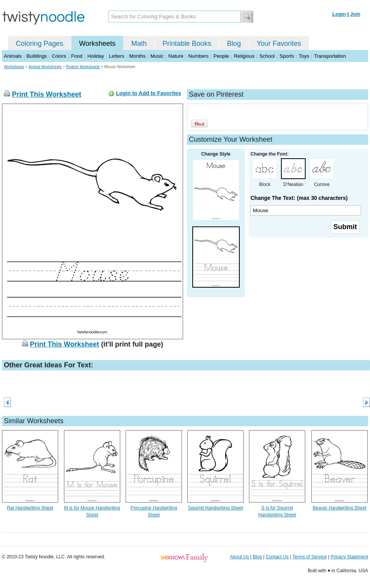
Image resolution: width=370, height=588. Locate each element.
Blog (234, 44)
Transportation (330, 56)
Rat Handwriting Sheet (30, 508)
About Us (240, 557)
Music (157, 56)
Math (139, 44)
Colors (59, 56)
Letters (117, 56)
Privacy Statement (349, 557)
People (221, 56)
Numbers (198, 56)
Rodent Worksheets (83, 67)
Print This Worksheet (47, 94)
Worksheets (97, 44)
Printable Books (187, 44)
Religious (244, 56)
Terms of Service (309, 557)
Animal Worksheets (45, 67)
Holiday (96, 56)
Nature (176, 56)
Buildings (37, 56)
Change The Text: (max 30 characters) (299, 198)
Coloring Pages (40, 44)
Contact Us (277, 557)
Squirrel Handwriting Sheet (216, 508)
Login (339, 14)
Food (77, 56)
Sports (287, 56)
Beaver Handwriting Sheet (339, 508)
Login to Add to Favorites (149, 93)
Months (137, 56)
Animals (13, 56)
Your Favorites (279, 44)
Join (355, 14)
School (267, 56)
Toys (304, 56)
